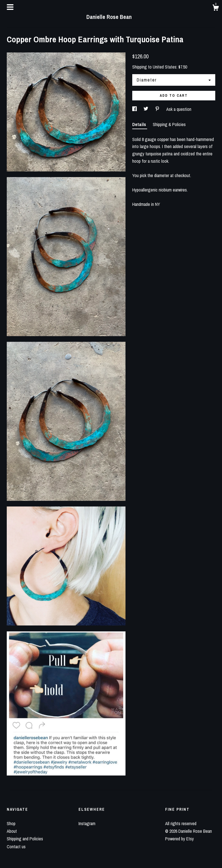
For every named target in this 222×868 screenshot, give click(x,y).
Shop (11, 823)
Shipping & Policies (169, 124)
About (12, 831)
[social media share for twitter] (146, 109)
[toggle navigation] (10, 7)
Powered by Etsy (180, 839)
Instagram (87, 823)
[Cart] (216, 8)
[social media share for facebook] (135, 109)
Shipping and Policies (25, 839)
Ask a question (179, 109)
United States (165, 67)
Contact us (16, 847)
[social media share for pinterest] (158, 109)
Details (140, 124)
